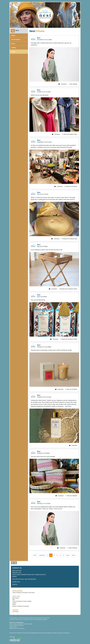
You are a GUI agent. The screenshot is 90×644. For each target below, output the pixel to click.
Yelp (15, 563)
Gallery (14, 48)
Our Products (16, 39)
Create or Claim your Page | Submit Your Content (21, 624)
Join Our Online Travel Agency (17, 625)
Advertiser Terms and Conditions (17, 628)
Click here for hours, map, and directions (24, 579)
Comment (62, 84)
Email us (15, 584)
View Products (72, 548)
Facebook (12, 563)
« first (35, 555)
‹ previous (42, 555)
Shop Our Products (71, 186)
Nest (32, 31)
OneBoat (19, 633)
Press (13, 44)
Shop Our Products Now (70, 239)
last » (74, 555)
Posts (13, 52)
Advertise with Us (13, 627)
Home (13, 35)
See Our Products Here (70, 134)
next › (68, 555)
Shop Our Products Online (69, 339)
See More (68, 406)
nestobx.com (16, 582)
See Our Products (71, 389)
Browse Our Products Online (68, 289)
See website (73, 84)
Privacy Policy (46, 618)
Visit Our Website (72, 496)
